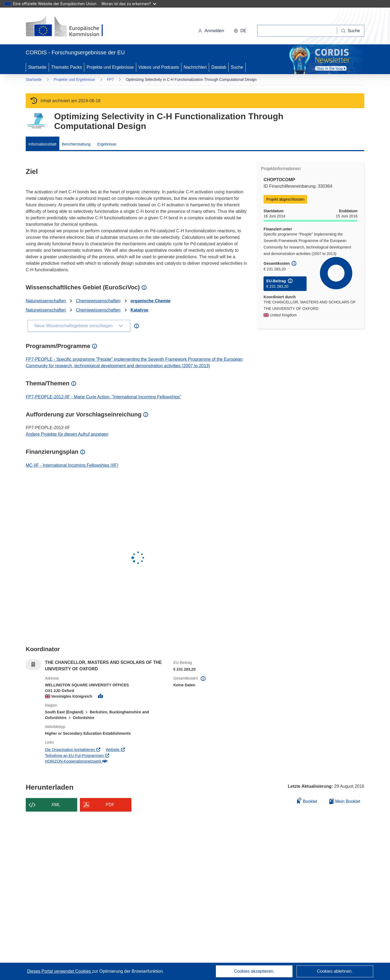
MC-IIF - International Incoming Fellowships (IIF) (72, 465)
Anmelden (211, 31)
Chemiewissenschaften (98, 301)
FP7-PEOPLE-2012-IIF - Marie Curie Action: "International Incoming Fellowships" (103, 397)
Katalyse (139, 310)
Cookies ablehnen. (335, 971)
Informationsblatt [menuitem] (43, 144)
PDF (110, 805)
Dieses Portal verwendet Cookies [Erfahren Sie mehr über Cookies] (60, 971)
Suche (237, 67)
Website (116, 750)
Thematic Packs (67, 67)
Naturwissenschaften (46, 301)
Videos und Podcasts (159, 67)
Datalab (219, 67)
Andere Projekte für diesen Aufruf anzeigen (67, 434)
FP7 (110, 80)
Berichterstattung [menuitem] (76, 144)
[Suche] (351, 31)
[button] (240, 31)
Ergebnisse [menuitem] (107, 144)
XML (56, 805)
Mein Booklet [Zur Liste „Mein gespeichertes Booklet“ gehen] (345, 801)
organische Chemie (151, 301)
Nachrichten (195, 67)
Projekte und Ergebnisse (110, 67)
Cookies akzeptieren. (254, 971)
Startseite (37, 67)
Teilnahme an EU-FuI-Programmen (77, 756)
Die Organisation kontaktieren (73, 750)
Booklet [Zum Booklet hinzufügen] (307, 801)
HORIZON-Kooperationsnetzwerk (76, 761)
